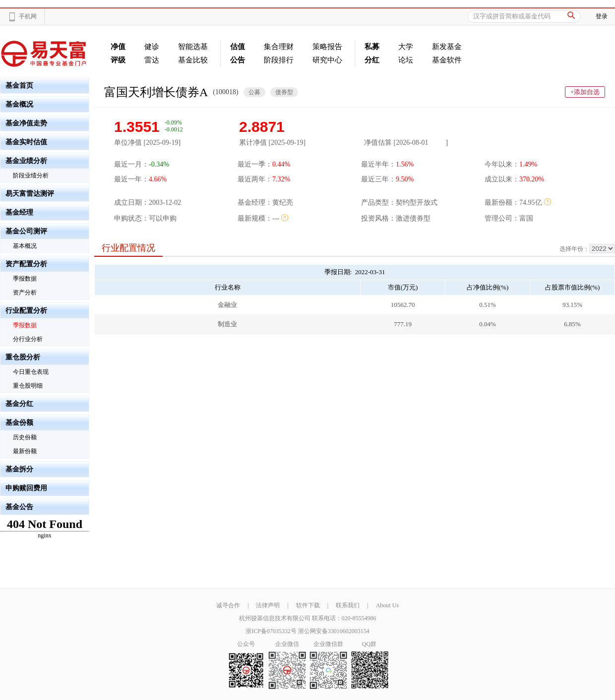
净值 (118, 47)
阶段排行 (279, 60)
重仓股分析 (23, 357)
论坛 (406, 60)
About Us (387, 605)
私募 (372, 47)
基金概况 (19, 104)
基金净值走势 (26, 123)
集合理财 (279, 47)
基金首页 (19, 86)
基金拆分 (19, 469)
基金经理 (19, 212)
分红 (372, 60)
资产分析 (25, 292)
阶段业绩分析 (31, 175)
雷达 (152, 60)
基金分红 (19, 404)
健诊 (152, 47)
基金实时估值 (26, 142)
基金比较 (193, 60)
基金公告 (19, 507)
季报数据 (25, 279)
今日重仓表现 (31, 372)
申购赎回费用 (26, 488)
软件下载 (308, 605)
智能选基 (193, 47)
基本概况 (25, 246)
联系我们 (348, 605)
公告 (238, 60)
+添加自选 (585, 92)
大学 (406, 47)
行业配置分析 (26, 311)
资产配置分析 (26, 264)
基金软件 (447, 60)
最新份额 (25, 451)
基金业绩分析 (26, 161)
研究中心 (327, 60)
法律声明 (268, 605)
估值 (238, 47)
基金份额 (19, 423)
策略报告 (327, 47)
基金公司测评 (26, 231)
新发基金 (447, 47)
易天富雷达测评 (30, 194)
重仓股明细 (28, 386)
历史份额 (25, 437)
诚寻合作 (228, 605)
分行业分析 (28, 339)
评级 (118, 60)
